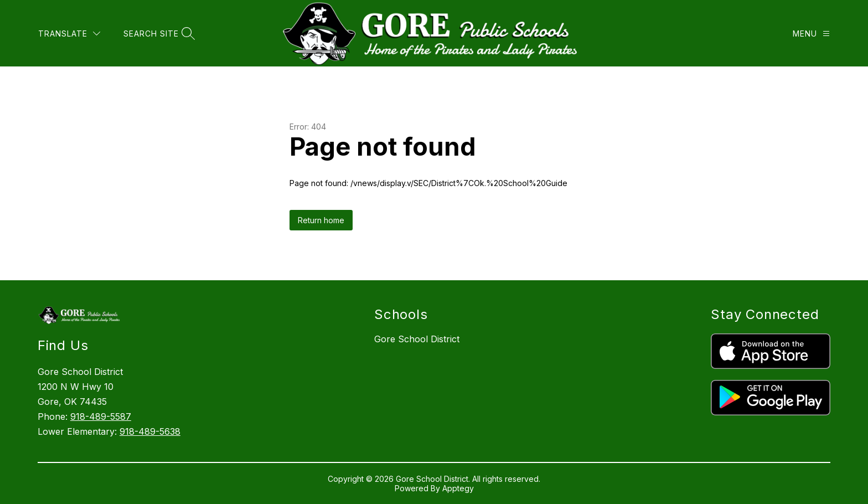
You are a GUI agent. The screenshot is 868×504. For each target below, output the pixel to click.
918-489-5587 (101, 416)
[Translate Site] (69, 34)
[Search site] (158, 34)
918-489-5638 (150, 431)
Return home (321, 220)
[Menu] (811, 34)
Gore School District (417, 339)
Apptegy (458, 488)
